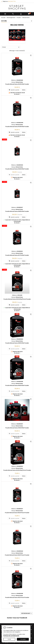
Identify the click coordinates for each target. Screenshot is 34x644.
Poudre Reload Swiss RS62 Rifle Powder (17, 169)
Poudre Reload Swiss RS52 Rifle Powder (17, 428)
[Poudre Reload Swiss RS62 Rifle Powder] (17, 140)
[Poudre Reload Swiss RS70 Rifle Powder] (17, 226)
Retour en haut (27, 613)
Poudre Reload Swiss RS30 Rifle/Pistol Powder (17, 470)
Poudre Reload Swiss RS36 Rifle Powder (17, 127)
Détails (24, 90)
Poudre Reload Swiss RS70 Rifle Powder (17, 255)
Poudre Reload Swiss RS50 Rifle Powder (17, 343)
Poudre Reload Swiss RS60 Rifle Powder (17, 385)
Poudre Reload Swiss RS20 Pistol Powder (17, 555)
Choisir (11, 47)
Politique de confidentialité (11, 636)
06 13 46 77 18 (12, 1)
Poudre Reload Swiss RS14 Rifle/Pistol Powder (17, 299)
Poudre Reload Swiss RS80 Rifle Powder (17, 211)
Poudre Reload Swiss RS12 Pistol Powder (17, 597)
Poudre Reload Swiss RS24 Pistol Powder (17, 513)
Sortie (9, 639)
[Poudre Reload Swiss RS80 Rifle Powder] (17, 182)
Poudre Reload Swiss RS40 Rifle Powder (17, 84)
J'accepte (23, 639)
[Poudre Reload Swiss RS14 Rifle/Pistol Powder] (17, 270)
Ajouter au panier (14, 90)
